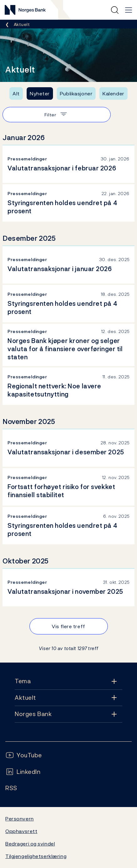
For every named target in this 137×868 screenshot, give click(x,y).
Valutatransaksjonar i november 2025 (65, 592)
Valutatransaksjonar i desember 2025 (66, 452)
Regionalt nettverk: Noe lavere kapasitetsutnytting (54, 390)
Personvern (20, 819)
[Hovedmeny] (129, 10)
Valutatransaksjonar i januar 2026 (60, 269)
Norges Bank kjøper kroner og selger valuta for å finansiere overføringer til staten (65, 349)
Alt (16, 93)
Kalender (113, 93)
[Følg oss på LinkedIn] (23, 772)
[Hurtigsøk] (115, 10)
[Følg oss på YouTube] (24, 755)
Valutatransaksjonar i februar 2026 (62, 168)
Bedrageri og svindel (30, 844)
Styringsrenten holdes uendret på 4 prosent (62, 207)
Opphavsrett (21, 831)
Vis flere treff (68, 626)
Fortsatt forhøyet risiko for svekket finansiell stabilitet (61, 491)
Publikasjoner (76, 93)
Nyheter (40, 93)
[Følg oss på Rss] (11, 788)
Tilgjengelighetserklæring (36, 856)
